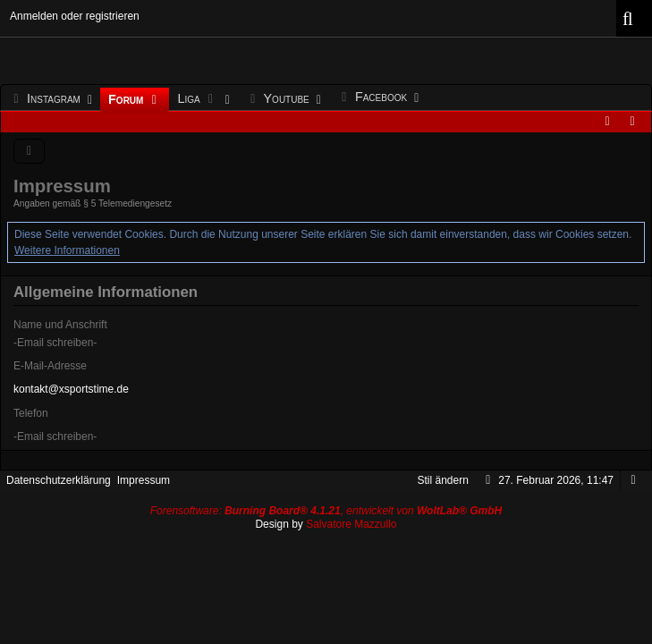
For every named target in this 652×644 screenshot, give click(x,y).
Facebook (374, 97)
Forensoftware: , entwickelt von (326, 511)
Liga (199, 99)
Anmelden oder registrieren (75, 16)
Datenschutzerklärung (59, 480)
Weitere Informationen (67, 250)
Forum (135, 100)
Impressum (144, 480)
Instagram (47, 99)
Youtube (279, 99)
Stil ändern (443, 480)
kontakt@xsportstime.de (71, 389)
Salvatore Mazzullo (351, 524)
